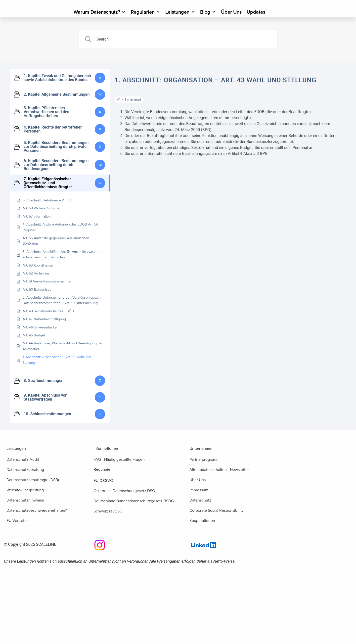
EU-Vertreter (17, 521)
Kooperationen (202, 521)
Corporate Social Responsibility (217, 510)
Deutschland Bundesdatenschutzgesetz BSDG (134, 501)
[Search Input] (184, 39)
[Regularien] (146, 12)
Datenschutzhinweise (25, 500)
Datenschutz (200, 500)
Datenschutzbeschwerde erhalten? (37, 510)
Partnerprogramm (204, 459)
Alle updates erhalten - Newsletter (219, 470)
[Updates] (256, 12)
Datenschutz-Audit (23, 459)
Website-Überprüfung (25, 490)
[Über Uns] (231, 12)
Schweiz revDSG (108, 511)
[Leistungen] (180, 12)
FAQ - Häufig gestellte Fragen (119, 459)
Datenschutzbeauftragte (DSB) (33, 480)
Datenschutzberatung (25, 470)
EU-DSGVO (103, 481)
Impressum (199, 490)
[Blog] (208, 12)
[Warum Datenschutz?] (100, 12)
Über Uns (198, 480)
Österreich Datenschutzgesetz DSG (124, 491)
